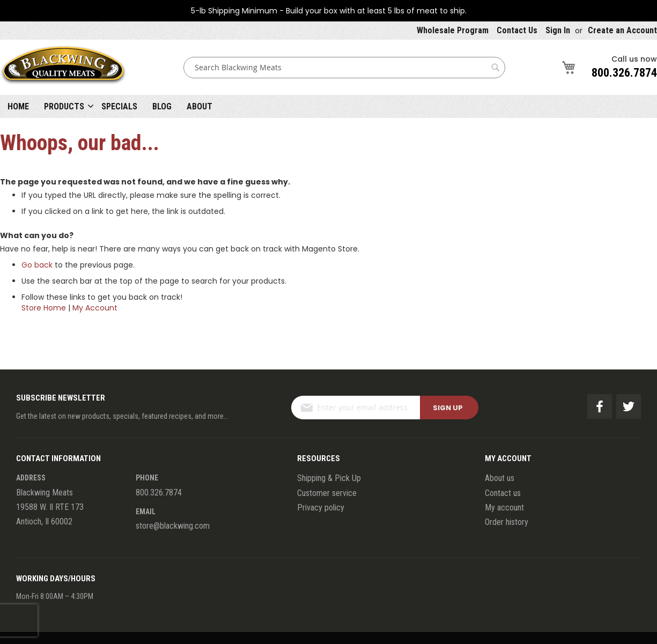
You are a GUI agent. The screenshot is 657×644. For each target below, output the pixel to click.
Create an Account (622, 30)
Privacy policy (321, 508)
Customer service (327, 493)
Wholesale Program (453, 30)
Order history (507, 522)
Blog (162, 106)
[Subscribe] (449, 408)
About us (500, 478)
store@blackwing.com (173, 526)
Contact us (503, 493)
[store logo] (63, 67)
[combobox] (344, 68)
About (200, 106)
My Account (95, 308)
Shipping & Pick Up (329, 478)
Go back (37, 265)
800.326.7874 (624, 73)
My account (504, 508)
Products (64, 106)
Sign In (558, 30)
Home (18, 106)
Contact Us (517, 30)
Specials (119, 106)
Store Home (44, 308)
